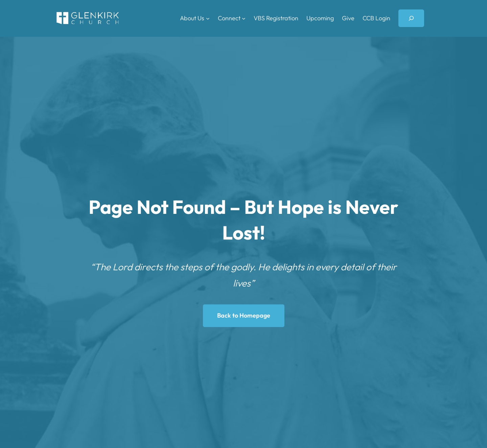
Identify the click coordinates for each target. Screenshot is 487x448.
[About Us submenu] (208, 18)
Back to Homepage (244, 315)
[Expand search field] (411, 18)
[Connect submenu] (244, 18)
